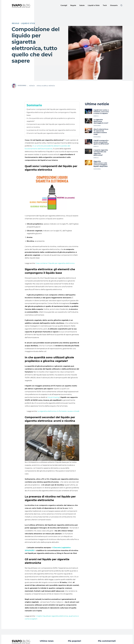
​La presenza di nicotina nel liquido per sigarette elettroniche (51, 130)
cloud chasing (53, 397)
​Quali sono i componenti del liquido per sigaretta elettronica (51, 109)
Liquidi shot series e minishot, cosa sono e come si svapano (101, 116)
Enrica (96, 120)
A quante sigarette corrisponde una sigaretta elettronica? (101, 157)
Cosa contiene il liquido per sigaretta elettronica (55, 263)
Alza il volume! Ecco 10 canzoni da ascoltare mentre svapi (101, 136)
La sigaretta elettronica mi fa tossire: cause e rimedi (58, 411)
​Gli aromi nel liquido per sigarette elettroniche (45, 133)
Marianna (22, 86)
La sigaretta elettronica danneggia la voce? (101, 126)
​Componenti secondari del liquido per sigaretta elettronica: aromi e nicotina (51, 126)
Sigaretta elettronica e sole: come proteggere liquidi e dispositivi (101, 168)
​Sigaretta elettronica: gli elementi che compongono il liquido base (51, 114)
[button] (121, 5)
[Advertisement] (67, 25)
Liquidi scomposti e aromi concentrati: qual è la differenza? (101, 146)
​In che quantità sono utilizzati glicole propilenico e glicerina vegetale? (51, 120)
